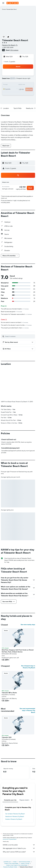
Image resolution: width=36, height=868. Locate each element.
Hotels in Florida (25, 863)
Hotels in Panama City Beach (14, 819)
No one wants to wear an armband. (14, 322)
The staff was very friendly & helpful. (15, 309)
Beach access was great (11, 312)
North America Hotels (25, 862)
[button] (3, 3)
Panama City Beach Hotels (10, 867)
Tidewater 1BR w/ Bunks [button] (9, 693)
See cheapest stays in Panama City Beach (28, 667)
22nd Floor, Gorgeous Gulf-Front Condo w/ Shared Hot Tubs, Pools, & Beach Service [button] (18, 651)
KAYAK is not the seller (19, 845)
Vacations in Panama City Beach (15, 816)
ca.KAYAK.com (7, 862)
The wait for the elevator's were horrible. (16, 325)
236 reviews (14, 50)
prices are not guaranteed (10, 839)
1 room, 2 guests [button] (9, 62)
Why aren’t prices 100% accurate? (19, 852)
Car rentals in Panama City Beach (15, 814)
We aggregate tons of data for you (19, 848)
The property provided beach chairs (15, 328)
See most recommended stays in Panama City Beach (27, 710)
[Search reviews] (20, 336)
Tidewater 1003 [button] (7, 737)
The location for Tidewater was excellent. (16, 314)
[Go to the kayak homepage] (13, 3)
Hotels (15, 862)
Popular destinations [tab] (26, 800)
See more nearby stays (28, 625)
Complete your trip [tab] (10, 800)
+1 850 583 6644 (8, 47)
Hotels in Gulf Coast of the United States (17, 865)
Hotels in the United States (11, 863)
